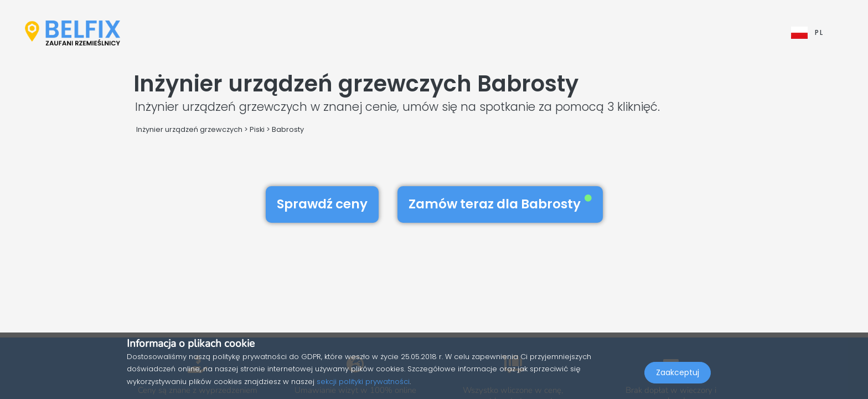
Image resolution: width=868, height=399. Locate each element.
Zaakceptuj (678, 375)
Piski (257, 129)
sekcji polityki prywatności (363, 382)
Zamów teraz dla (500, 204)
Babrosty (288, 129)
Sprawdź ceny (322, 204)
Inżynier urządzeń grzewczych (189, 129)
